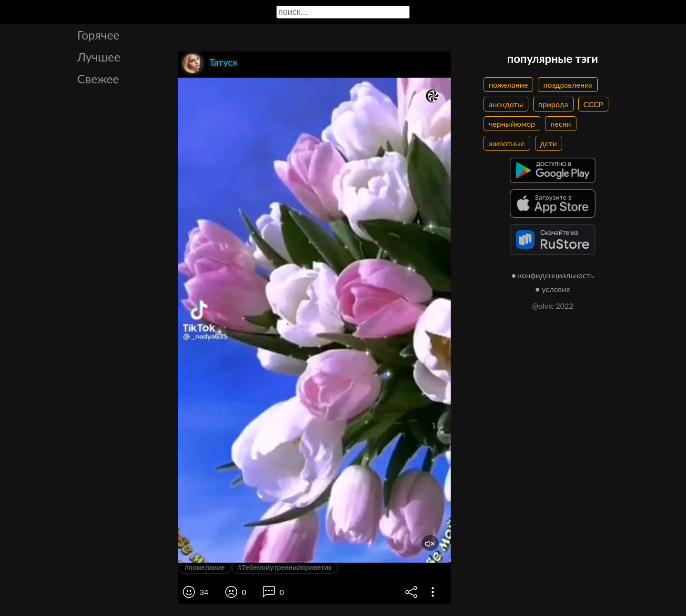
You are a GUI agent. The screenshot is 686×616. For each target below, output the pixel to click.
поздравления (568, 85)
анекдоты (506, 104)
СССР (593, 104)
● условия (553, 289)
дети (549, 143)
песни (560, 124)
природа (553, 104)
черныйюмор (512, 124)
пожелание (508, 85)
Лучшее (99, 57)
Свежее (98, 79)
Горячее (98, 35)
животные (507, 143)
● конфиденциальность (553, 275)
